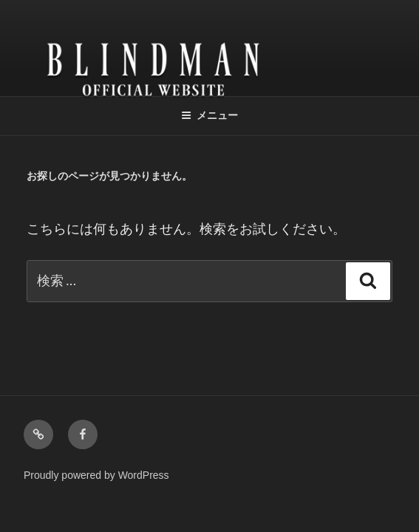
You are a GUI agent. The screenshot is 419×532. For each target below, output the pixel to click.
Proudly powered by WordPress (96, 475)
